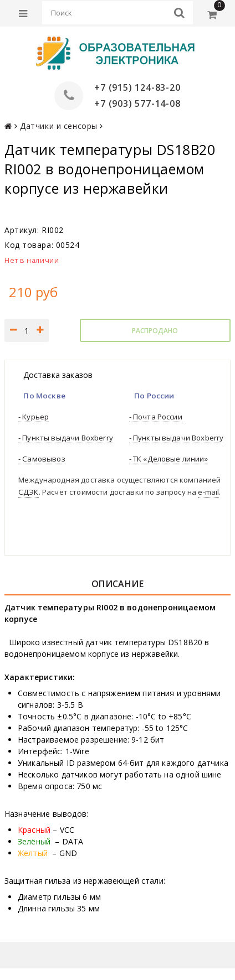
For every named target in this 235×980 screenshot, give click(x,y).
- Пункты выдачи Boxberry (66, 438)
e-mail (208, 492)
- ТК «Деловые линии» (168, 459)
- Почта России (156, 417)
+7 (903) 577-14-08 (137, 103)
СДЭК (29, 492)
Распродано (155, 331)
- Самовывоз (42, 459)
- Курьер (34, 417)
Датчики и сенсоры (59, 126)
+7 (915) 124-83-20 (137, 87)
